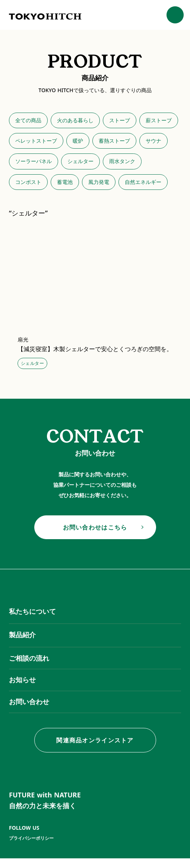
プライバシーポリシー (31, 838)
